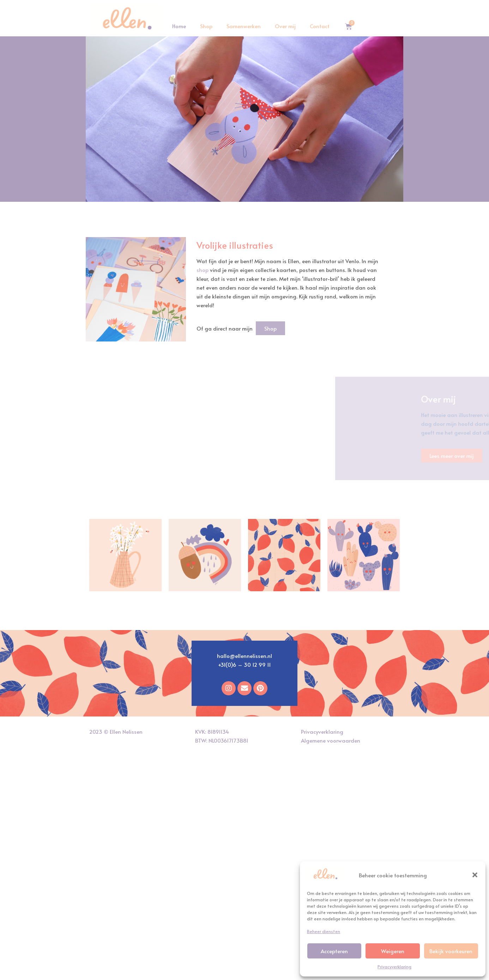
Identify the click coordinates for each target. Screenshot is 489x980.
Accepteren (334, 951)
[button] (475, 875)
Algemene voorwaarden (331, 740)
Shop (206, 26)
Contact (320, 26)
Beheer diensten (324, 931)
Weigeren (393, 951)
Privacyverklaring (394, 967)
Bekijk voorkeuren (451, 951)
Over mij (285, 26)
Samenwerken (244, 26)
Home (179, 26)
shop (203, 270)
